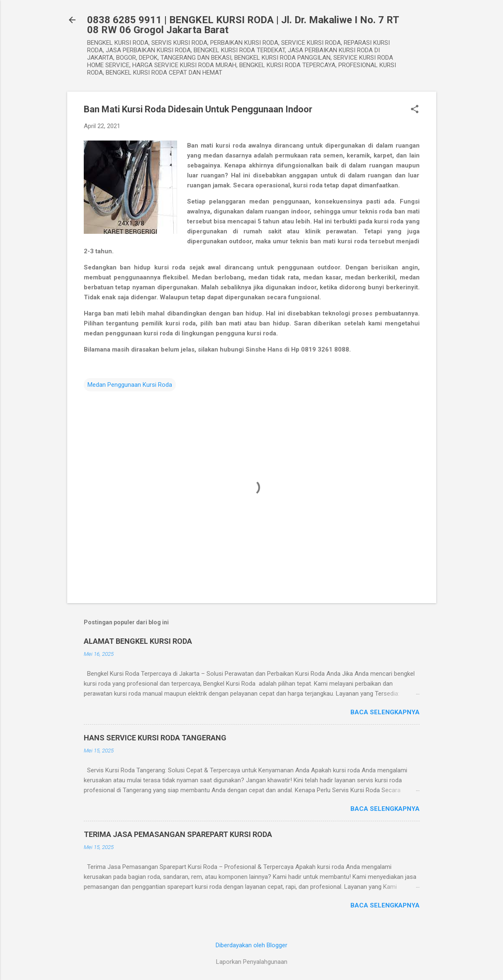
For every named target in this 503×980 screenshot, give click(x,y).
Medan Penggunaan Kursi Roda (130, 385)
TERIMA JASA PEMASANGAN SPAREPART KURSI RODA (178, 834)
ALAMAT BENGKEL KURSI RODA (138, 641)
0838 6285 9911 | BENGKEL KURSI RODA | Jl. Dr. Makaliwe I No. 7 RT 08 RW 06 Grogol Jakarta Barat (243, 25)
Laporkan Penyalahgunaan (252, 962)
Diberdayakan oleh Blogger (251, 945)
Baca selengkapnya (385, 712)
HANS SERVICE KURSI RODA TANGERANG (155, 738)
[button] (415, 110)
